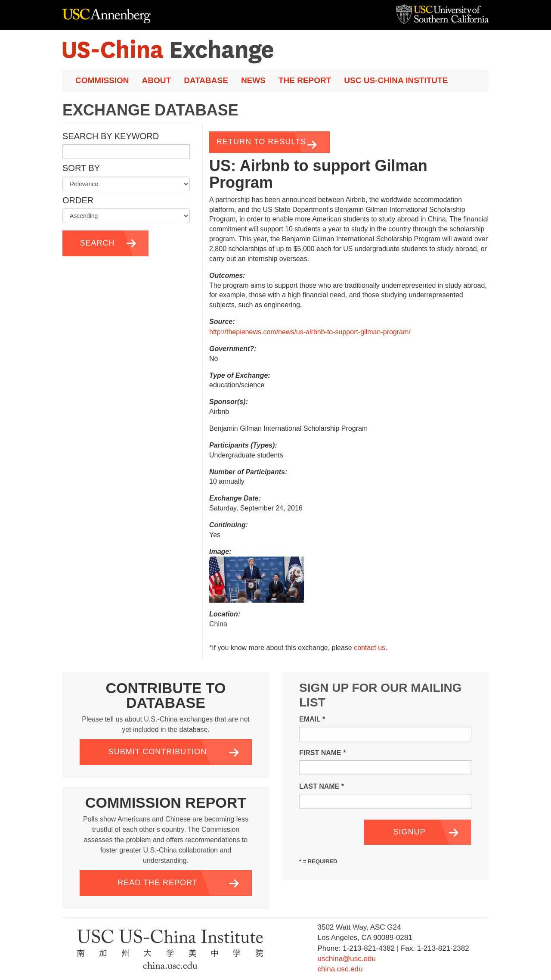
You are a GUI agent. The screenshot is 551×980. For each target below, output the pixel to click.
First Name (322, 753)
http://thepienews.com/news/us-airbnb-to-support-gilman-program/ (310, 332)
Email (312, 719)
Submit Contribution (158, 752)
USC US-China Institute (396, 80)
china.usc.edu (340, 969)
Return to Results (261, 142)
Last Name (322, 786)
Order (78, 200)
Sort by (81, 168)
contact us (370, 648)
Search (97, 243)
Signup (409, 832)
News (253, 80)
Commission (102, 80)
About (157, 80)
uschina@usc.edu (346, 959)
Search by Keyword (111, 136)
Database (206, 80)
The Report (305, 80)
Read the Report (157, 883)
